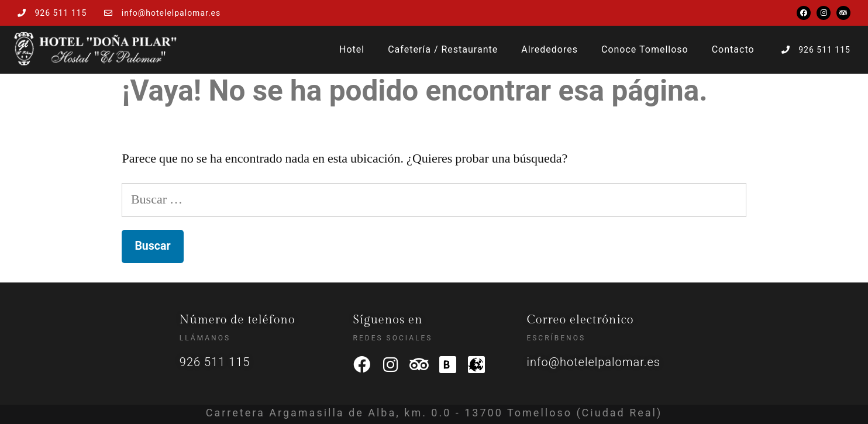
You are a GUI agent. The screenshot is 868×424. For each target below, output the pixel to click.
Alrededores (550, 49)
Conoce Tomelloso (645, 49)
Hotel (352, 49)
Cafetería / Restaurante (443, 49)
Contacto (733, 49)
